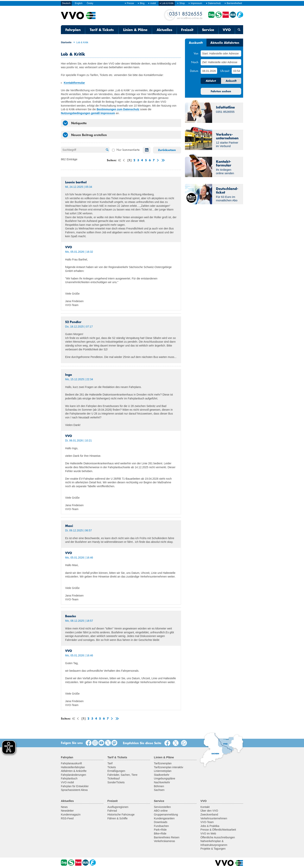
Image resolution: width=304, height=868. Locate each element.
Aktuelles (165, 30)
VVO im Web (208, 834)
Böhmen (159, 786)
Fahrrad (112, 811)
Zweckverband (209, 815)
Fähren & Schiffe (117, 818)
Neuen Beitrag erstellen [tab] (85, 135)
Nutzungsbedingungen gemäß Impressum (88, 113)
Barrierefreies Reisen (167, 837)
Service (208, 30)
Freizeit (187, 30)
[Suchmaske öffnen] (239, 30)
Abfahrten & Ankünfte (74, 771)
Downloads (161, 822)
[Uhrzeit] (236, 71)
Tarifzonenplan (163, 763)
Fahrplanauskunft (71, 763)
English (79, 3)
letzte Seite (163, 161)
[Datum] (209, 71)
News (64, 807)
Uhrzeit (225, 71)
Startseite (66, 42)
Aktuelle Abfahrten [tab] (225, 42)
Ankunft (231, 81)
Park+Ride (160, 830)
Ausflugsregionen (118, 807)
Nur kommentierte (126, 150)
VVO (227, 30)
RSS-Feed (67, 818)
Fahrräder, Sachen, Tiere (122, 775)
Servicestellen (162, 807)
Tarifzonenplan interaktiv (169, 767)
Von (196, 53)
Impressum (195, 3)
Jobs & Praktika (210, 826)
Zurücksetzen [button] (167, 150)
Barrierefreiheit (233, 3)
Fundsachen (161, 826)
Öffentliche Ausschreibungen (218, 837)
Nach (195, 62)
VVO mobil (67, 782)
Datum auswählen (146, 150)
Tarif (110, 763)
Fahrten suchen (221, 91)
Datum (194, 71)
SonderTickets (116, 782)
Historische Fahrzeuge (121, 815)
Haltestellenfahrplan (73, 767)
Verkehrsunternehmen (214, 818)
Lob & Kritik (81, 42)
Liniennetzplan (163, 771)
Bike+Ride (160, 834)
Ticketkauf (114, 778)
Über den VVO (209, 811)
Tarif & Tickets (102, 30)
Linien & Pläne (135, 30)
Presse (129, 3)
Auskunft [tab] (196, 42)
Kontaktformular (74, 83)
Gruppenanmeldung (166, 815)
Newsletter (67, 811)
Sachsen (159, 790)
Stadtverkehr (162, 775)
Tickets (112, 767)
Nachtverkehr (162, 782)
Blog (141, 3)
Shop (181, 3)
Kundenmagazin (71, 815)
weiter (158, 161)
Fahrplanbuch (69, 778)
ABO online (161, 811)
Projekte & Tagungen (213, 849)
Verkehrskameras (165, 841)
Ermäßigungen (116, 771)
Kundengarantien (164, 818)
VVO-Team (207, 822)
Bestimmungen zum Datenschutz (118, 109)
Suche (107, 150)
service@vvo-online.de (186, 15)
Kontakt (205, 807)
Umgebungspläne (165, 778)
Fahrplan (73, 30)
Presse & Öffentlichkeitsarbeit (218, 830)
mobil (152, 3)
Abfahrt (211, 81)
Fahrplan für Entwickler (75, 786)
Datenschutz (213, 3)
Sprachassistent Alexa (74, 790)
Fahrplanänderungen (73, 775)
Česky (90, 3)
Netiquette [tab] (75, 123)
